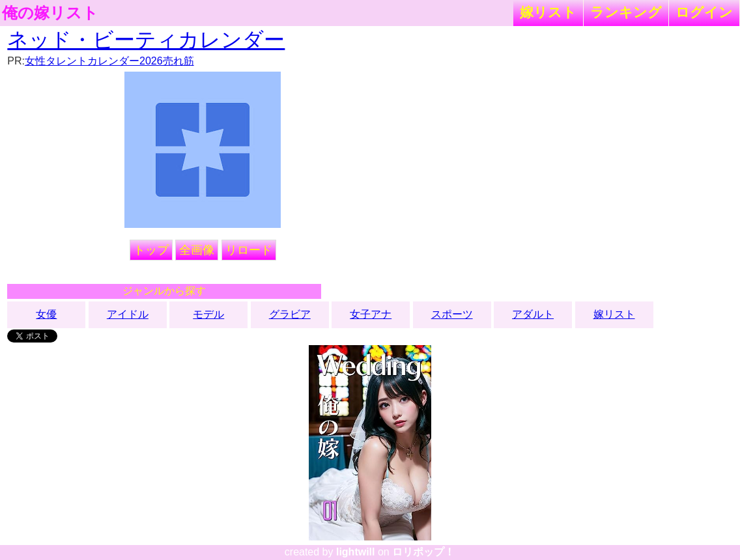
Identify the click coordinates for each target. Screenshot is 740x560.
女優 (46, 314)
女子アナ (371, 314)
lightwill (356, 552)
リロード (249, 250)
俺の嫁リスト (50, 13)
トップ (151, 250)
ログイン (704, 12)
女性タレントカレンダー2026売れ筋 (109, 61)
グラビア (290, 314)
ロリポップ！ (423, 552)
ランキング (626, 12)
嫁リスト (548, 12)
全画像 (197, 250)
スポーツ (452, 314)
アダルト (533, 314)
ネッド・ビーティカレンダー (146, 40)
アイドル (128, 314)
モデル (208, 314)
